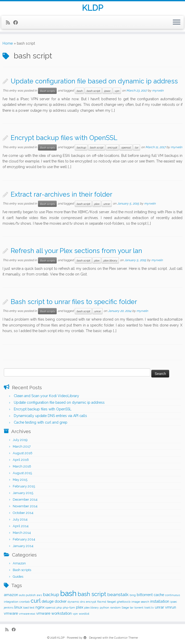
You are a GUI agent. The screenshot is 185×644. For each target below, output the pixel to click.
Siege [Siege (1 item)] (125, 608)
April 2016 (21, 460)
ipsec (107, 91)
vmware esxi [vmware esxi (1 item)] (27, 614)
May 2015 (20, 480)
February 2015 (24, 486)
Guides (18, 577)
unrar (107, 204)
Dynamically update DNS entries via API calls (50, 416)
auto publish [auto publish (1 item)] (27, 595)
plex (97, 204)
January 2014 (23, 546)
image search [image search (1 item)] (140, 602)
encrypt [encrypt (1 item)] (91, 602)
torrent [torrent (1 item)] (139, 608)
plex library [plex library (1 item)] (91, 608)
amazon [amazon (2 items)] (11, 595)
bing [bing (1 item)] (133, 595)
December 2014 (25, 500)
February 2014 (24, 539)
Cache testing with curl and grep (41, 422)
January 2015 (23, 493)
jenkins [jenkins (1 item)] (9, 608)
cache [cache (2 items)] (159, 595)
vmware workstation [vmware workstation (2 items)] (54, 613)
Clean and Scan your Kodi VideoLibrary (46, 396)
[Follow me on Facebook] (17, 23)
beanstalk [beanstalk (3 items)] (118, 594)
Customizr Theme (126, 638)
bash (79, 91)
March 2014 (22, 533)
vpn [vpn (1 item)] (75, 614)
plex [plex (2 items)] (80, 607)
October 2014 (23, 513)
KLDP (92, 8)
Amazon (19, 563)
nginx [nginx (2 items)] (40, 607)
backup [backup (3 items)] (51, 594)
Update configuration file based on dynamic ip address (94, 81)
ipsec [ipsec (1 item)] (174, 602)
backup (81, 147)
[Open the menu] (177, 22)
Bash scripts (47, 91)
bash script (93, 91)
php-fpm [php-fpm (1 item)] (69, 608)
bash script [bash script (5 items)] (92, 594)
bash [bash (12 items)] (68, 593)
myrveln (158, 91)
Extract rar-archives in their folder (61, 194)
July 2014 (20, 519)
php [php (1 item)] (59, 608)
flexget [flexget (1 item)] (112, 602)
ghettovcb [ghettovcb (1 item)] (124, 602)
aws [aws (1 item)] (39, 595)
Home (8, 43)
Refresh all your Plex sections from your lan (76, 251)
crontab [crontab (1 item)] (24, 602)
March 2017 (22, 446)
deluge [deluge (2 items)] (48, 601)
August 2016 (23, 453)
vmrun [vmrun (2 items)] (171, 607)
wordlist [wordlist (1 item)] (84, 614)
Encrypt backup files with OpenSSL (64, 138)
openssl (126, 147)
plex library (110, 260)
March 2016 (22, 466)
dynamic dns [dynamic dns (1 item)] (76, 602)
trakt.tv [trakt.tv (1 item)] (149, 608)
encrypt (112, 147)
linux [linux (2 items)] (18, 607)
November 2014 (25, 506)
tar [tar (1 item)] (132, 608)
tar (137, 147)
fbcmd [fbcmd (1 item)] (102, 602)
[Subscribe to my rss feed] (10, 23)
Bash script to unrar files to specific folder (74, 302)
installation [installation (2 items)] (160, 601)
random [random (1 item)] (115, 608)
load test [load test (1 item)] (29, 608)
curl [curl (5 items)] (36, 601)
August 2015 (22, 473)
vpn (117, 91)
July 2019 (20, 440)
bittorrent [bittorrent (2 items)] (145, 595)
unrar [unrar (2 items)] (159, 607)
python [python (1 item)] (104, 608)
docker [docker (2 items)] (61, 601)
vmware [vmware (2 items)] (11, 613)
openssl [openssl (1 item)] (50, 608)
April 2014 (21, 526)
